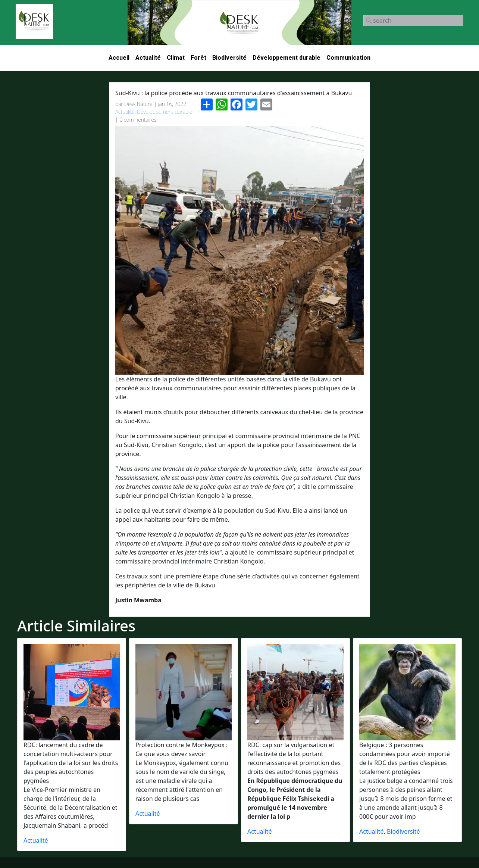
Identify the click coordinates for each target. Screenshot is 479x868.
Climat (176, 58)
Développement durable (287, 58)
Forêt (198, 58)
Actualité (148, 58)
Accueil (119, 58)
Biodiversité (229, 58)
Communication (348, 58)
